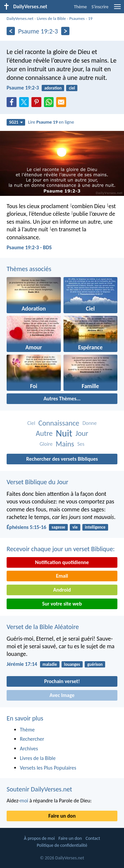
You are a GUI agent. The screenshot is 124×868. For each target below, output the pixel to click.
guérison (95, 664)
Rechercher (32, 739)
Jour (82, 433)
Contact (93, 838)
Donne (89, 423)
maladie (50, 664)
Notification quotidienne (62, 562)
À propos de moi (39, 838)
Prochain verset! (62, 681)
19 (90, 18)
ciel (72, 88)
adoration (53, 88)
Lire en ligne (51, 122)
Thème (80, 7)
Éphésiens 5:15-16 (26, 527)
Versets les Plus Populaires (48, 768)
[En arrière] (11, 31)
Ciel (31, 423)
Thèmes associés (29, 269)
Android (62, 590)
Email (62, 576)
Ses (81, 444)
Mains (65, 444)
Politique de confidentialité (62, 845)
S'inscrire (100, 7)
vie (75, 527)
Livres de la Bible (51, 18)
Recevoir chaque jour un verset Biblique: (61, 549)
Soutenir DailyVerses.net (39, 789)
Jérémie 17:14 (22, 664)
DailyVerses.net (20, 18)
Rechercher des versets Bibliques (62, 459)
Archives (29, 749)
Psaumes (77, 18)
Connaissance (59, 423)
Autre (44, 433)
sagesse (58, 527)
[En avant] (65, 31)
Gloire (46, 444)
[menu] (117, 9)
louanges (72, 664)
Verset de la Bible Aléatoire (43, 627)
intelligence (95, 527)
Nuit (64, 433)
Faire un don (62, 816)
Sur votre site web (62, 604)
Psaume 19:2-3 (23, 88)
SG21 (16, 122)
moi (24, 801)
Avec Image (62, 695)
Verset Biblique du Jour (37, 482)
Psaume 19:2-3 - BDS (29, 247)
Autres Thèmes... (62, 399)
